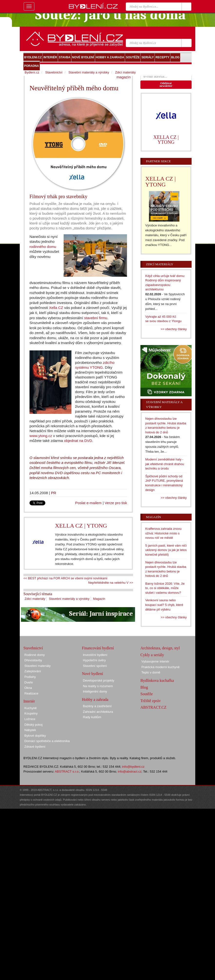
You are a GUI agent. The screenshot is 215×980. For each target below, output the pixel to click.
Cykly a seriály (152, 655)
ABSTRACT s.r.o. (67, 771)
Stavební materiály (38, 666)
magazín (124, 77)
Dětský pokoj (33, 725)
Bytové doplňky (35, 736)
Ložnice (30, 719)
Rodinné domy (35, 655)
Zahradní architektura (98, 712)
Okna (28, 688)
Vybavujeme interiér (155, 661)
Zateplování (33, 671)
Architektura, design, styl (160, 648)
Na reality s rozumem (98, 686)
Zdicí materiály (35, 599)
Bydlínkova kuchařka (157, 680)
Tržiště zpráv (151, 701)
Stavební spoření (95, 666)
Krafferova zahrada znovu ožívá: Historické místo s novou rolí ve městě (163, 533)
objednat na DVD (78, 441)
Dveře (29, 682)
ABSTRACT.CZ (153, 707)
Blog (144, 687)
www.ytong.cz (41, 436)
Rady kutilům (92, 717)
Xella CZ (56, 308)
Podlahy (30, 677)
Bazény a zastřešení (97, 706)
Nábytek (30, 730)
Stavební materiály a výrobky (69, 599)
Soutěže (147, 694)
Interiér (29, 701)
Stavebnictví (54, 72)
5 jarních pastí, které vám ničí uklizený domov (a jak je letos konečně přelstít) (166, 550)
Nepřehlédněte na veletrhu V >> (111, 583)
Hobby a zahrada (95, 699)
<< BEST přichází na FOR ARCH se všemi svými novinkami (65, 578)
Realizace (31, 693)
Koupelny (31, 713)
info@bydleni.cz (133, 767)
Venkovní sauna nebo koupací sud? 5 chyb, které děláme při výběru (164, 605)
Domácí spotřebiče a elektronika (47, 741)
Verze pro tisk (116, 503)
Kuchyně (31, 708)
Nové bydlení (93, 674)
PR (54, 493)
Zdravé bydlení (35, 747)
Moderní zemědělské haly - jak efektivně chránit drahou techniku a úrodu (165, 464)
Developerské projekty (99, 680)
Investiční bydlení (95, 655)
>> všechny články (174, 329)
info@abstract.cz (130, 771)
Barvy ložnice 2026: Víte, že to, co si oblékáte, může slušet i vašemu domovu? (165, 588)
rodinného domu (43, 247)
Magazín (99, 599)
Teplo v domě (151, 672)
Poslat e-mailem (88, 503)
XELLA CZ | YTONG (81, 526)
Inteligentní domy (95, 691)
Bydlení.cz (32, 72)
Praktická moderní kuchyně (161, 667)
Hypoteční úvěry (94, 660)
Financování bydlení (98, 648)
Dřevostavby (33, 660)
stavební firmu (96, 318)
